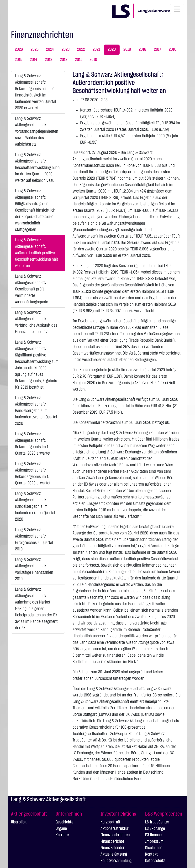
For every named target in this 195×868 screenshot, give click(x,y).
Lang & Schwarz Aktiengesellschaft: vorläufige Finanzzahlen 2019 (34, 569)
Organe (61, 829)
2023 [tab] (66, 50)
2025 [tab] (34, 50)
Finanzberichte (112, 842)
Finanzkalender (113, 848)
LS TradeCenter (157, 822)
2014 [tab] (34, 60)
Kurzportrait (110, 822)
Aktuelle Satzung (114, 854)
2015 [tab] (18, 60)
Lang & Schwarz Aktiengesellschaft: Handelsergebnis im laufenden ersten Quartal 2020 (35, 507)
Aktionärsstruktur (115, 829)
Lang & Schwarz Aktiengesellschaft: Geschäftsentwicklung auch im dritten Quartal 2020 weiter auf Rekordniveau (37, 168)
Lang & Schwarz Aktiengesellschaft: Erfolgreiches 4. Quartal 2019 (34, 540)
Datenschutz (155, 861)
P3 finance (153, 835)
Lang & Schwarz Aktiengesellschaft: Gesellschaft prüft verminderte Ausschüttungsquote (32, 289)
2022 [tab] (81, 50)
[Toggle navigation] (177, 9)
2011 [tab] (78, 60)
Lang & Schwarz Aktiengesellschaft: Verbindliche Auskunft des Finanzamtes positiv (36, 322)
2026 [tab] (19, 50)
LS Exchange (155, 829)
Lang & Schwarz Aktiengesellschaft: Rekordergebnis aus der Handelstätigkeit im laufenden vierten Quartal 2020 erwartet (36, 92)
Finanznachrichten (115, 835)
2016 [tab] (173, 50)
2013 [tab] (49, 60)
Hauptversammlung (116, 861)
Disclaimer (154, 848)
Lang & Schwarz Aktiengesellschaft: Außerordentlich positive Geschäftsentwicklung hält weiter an (37, 253)
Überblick (19, 822)
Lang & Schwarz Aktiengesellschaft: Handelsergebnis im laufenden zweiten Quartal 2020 (36, 411)
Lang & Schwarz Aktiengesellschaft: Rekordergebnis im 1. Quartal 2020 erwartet (33, 444)
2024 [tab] (50, 50)
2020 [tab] (112, 50)
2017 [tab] (158, 50)
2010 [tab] (93, 60)
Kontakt (151, 854)
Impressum (154, 842)
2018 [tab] (142, 50)
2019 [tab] (127, 50)
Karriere (62, 835)
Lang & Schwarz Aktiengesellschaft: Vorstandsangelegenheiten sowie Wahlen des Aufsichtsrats (37, 132)
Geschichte (64, 822)
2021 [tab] (96, 50)
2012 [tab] (64, 60)
